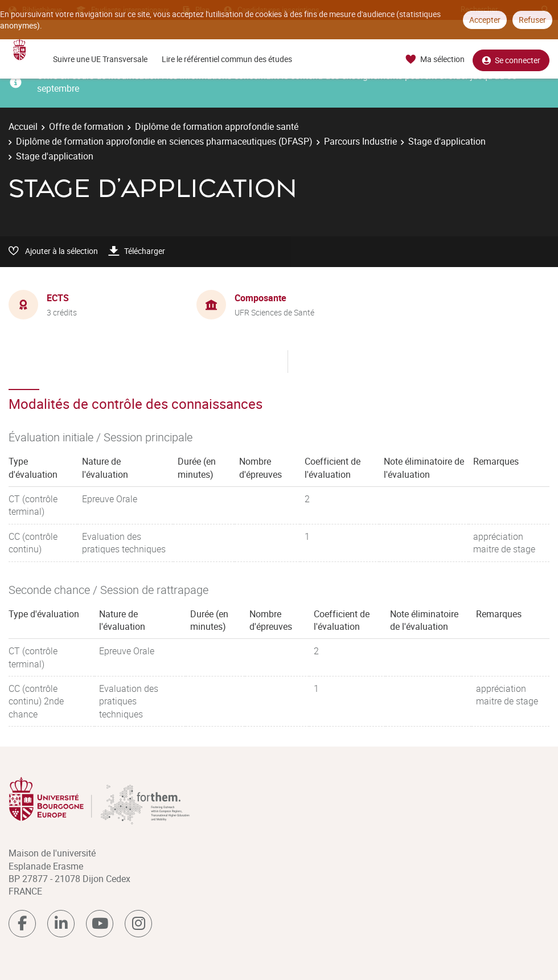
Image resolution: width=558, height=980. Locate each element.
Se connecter (511, 60)
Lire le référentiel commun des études (227, 59)
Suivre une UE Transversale (100, 59)
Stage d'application (447, 141)
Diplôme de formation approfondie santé (217, 126)
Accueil (23, 126)
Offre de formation (86, 126)
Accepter (485, 20)
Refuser (532, 20)
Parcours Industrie (360, 141)
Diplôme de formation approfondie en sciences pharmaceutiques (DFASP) (164, 141)
